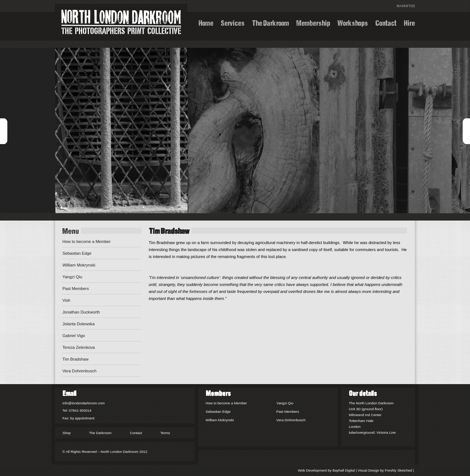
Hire (409, 22)
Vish (66, 300)
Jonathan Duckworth (81, 312)
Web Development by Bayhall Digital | (328, 470)
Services (233, 22)
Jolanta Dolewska (79, 324)
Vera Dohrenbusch (79, 371)
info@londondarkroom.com (84, 403)
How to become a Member (86, 241)
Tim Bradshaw (75, 359)
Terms (165, 433)
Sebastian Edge (77, 253)
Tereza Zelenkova (79, 347)
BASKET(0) (406, 6)
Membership (313, 22)
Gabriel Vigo (74, 336)
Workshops (353, 22)
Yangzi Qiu (72, 277)
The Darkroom (270, 22)
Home (206, 22)
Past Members (76, 289)
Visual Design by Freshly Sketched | (386, 470)
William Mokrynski (79, 265)
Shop (66, 433)
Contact (386, 22)
